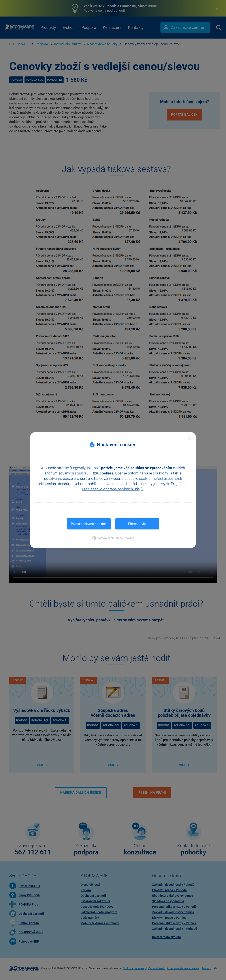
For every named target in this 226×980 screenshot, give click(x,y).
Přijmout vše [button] (137, 524)
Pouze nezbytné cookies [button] (89, 524)
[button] (113, 538)
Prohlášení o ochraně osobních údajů (113, 489)
